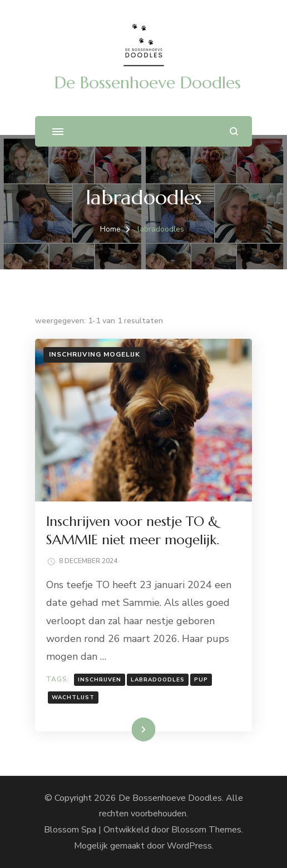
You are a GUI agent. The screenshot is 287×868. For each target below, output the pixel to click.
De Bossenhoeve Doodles (148, 82)
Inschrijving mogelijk (95, 354)
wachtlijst (73, 698)
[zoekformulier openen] (234, 131)
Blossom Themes (206, 830)
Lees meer (126, 729)
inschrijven (100, 680)
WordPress (189, 846)
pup (201, 680)
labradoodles (158, 680)
